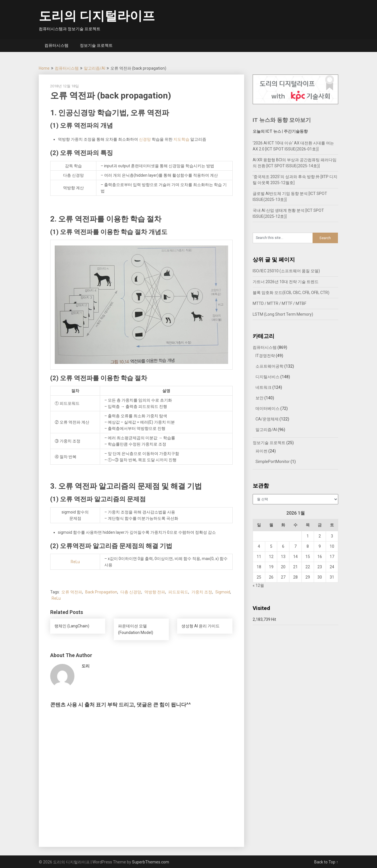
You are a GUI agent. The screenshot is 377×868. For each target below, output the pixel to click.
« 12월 (258, 585)
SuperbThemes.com (151, 862)
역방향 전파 (155, 592)
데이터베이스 (267, 408)
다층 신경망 (131, 592)
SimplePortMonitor (273, 462)
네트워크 (264, 387)
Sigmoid (223, 592)
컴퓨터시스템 (56, 45)
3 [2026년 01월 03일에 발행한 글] (332, 536)
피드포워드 (178, 592)
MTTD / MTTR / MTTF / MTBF (279, 303)
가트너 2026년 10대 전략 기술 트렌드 (286, 282)
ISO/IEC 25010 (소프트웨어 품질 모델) (286, 271)
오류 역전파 (72, 592)
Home (44, 68)
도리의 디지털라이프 (97, 16)
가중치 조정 (202, 592)
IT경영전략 (265, 356)
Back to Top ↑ (326, 862)
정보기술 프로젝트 (96, 45)
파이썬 (262, 451)
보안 (260, 398)
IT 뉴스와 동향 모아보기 (282, 120)
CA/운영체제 (267, 419)
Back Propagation (101, 592)
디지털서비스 (267, 377)
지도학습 (181, 139)
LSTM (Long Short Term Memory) (283, 314)
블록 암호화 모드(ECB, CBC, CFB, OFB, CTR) (291, 293)
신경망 (145, 139)
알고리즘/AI (95, 68)
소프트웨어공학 (269, 366)
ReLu (75, 562)
